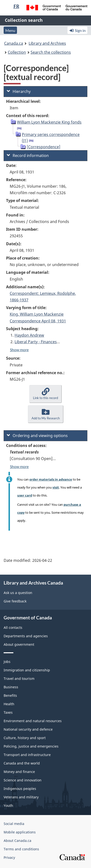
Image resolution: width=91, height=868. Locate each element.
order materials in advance (51, 479)
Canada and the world (22, 763)
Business (11, 687)
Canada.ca (14, 43)
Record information (28, 156)
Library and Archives (47, 43)
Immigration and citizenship (27, 670)
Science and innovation (23, 780)
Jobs (7, 662)
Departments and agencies (26, 636)
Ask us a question (18, 593)
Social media (14, 824)
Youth (8, 805)
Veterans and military (21, 797)
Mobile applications (20, 832)
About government (19, 644)
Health (9, 704)
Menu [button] (10, 30)
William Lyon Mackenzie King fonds (49, 122)
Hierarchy (19, 91)
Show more (19, 350)
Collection (17, 52)
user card (25, 495)
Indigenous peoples (20, 789)
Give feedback (15, 601)
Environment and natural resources (33, 721)
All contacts (13, 627)
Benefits (10, 695)
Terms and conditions (21, 849)
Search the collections (51, 52)
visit (56, 487)
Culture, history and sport (25, 738)
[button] (45, 394)
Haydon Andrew (29, 335)
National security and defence (28, 729)
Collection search (24, 20)
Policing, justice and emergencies (31, 746)
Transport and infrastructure (27, 755)
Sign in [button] (77, 30)
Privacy (9, 857)
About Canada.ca (17, 841)
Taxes (8, 712)
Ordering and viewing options (37, 436)
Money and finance (19, 772)
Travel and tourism (19, 679)
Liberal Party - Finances (36, 342)
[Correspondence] (44, 147)
